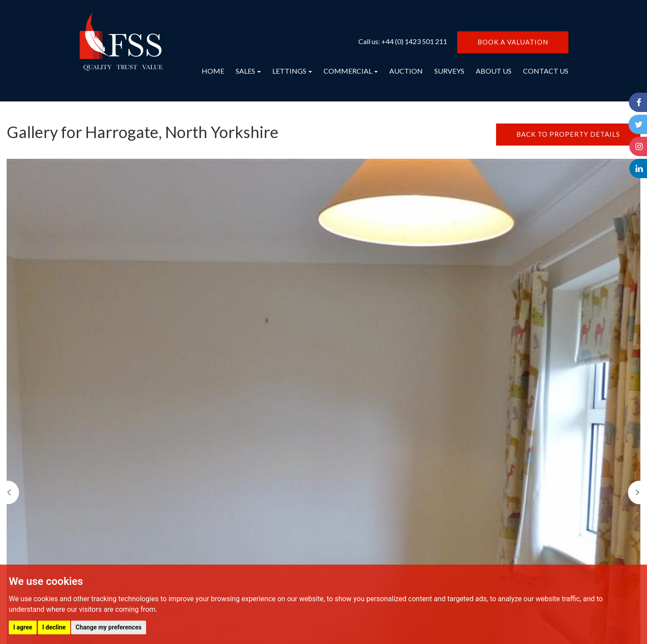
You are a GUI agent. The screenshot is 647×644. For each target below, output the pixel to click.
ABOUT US (494, 71)
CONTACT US (546, 71)
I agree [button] (23, 627)
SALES (248, 71)
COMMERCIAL (351, 71)
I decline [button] (54, 627)
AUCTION (406, 71)
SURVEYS (449, 71)
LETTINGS (292, 71)
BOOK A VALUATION (513, 42)
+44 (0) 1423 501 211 (414, 41)
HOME (213, 71)
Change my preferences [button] (108, 627)
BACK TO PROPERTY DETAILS (568, 134)
